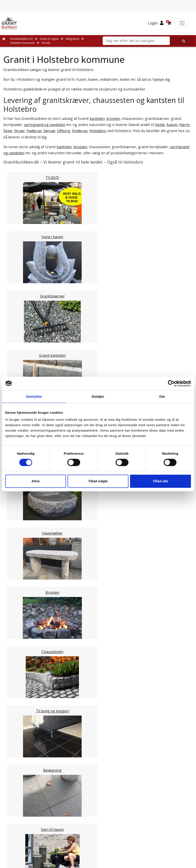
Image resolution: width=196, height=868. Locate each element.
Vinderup (80, 131)
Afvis (36, 481)
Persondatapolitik (102, 794)
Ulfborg (63, 131)
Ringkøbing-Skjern (28, 495)
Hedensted (22, 500)
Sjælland (20, 538)
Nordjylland (22, 532)
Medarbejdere (98, 739)
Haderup (34, 131)
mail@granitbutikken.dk (101, 839)
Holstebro (98, 131)
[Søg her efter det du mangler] (182, 41)
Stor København (26, 543)
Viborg (18, 511)
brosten (113, 119)
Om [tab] (162, 396)
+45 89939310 (101, 849)
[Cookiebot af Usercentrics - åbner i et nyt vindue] (171, 383)
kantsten (161, 100)
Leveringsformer (99, 745)
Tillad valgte (98, 481)
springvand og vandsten (45, 125)
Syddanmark (23, 549)
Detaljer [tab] (98, 396)
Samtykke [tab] (34, 396)
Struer (19, 131)
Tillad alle (160, 481)
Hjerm (184, 125)
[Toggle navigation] (182, 23)
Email (77, 628)
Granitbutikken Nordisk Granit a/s (98, 817)
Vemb (160, 125)
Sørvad (49, 131)
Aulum (172, 125)
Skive (8, 131)
